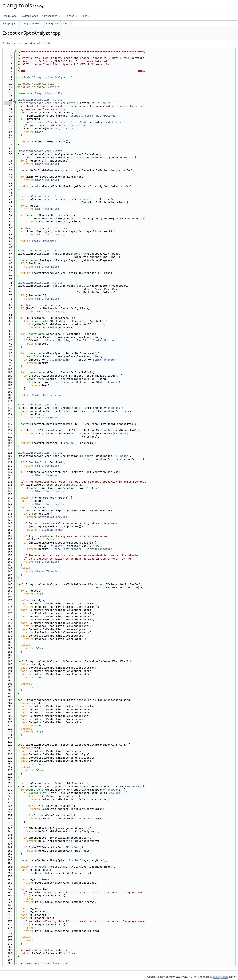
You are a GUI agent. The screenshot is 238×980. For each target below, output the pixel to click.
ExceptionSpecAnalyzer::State (40, 100)
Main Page (10, 16)
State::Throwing (58, 340)
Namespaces (51, 16)
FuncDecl (106, 103)
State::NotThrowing (99, 116)
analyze (47, 328)
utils (65, 24)
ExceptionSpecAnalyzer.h (52, 77)
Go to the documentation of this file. (27, 43)
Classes (71, 16)
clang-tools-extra (31, 24)
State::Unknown (46, 164)
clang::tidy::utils (48, 93)
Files (86, 16)
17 (8, 103)
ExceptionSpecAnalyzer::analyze (42, 103)
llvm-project (9, 24)
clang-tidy (52, 24)
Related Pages (29, 16)
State (84, 122)
